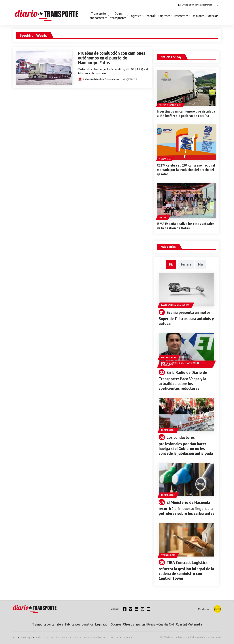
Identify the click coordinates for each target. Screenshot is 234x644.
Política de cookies (70, 637)
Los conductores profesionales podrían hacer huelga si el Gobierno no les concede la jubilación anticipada (186, 445)
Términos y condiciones (94, 637)
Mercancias (165, 159)
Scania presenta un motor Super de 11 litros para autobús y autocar (186, 318)
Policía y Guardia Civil (170, 105)
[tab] (171, 264)
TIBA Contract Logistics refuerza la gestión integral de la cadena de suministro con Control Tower (186, 570)
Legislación (168, 430)
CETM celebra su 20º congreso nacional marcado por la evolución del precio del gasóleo (186, 170)
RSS (15, 637)
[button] (218, 5)
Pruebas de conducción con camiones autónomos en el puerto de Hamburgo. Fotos (112, 58)
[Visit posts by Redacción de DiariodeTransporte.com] (80, 79)
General (163, 217)
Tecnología (168, 555)
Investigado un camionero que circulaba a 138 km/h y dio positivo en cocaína (186, 113)
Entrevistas (169, 357)
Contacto (114, 637)
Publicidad (128, 637)
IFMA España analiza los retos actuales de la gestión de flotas (186, 226)
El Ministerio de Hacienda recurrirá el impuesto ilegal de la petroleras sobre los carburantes (186, 508)
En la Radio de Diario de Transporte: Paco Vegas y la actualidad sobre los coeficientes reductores (183, 380)
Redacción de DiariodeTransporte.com (101, 79)
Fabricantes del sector (176, 305)
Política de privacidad (46, 637)
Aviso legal (26, 637)
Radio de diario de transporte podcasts (180, 364)
